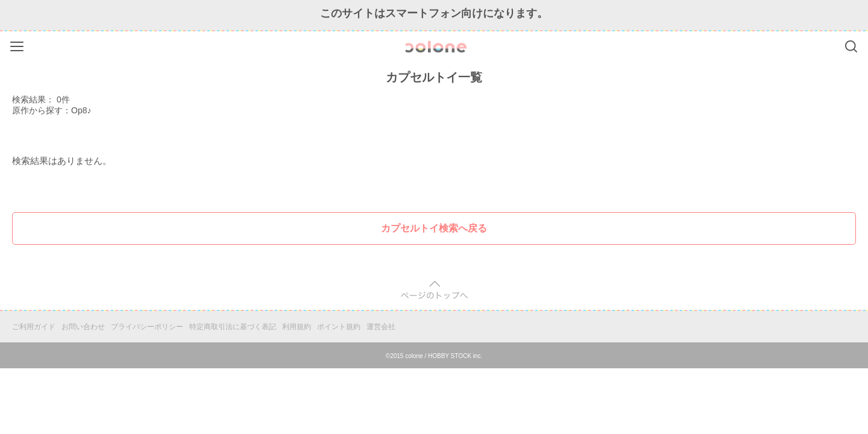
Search (851, 46)
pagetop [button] (434, 290)
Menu (18, 44)
